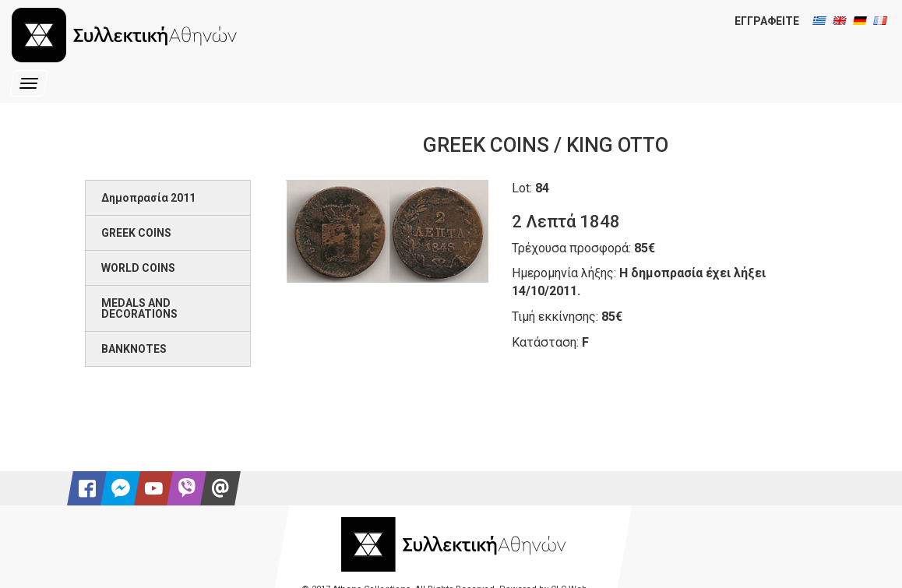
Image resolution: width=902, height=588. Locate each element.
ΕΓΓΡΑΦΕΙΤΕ (767, 21)
